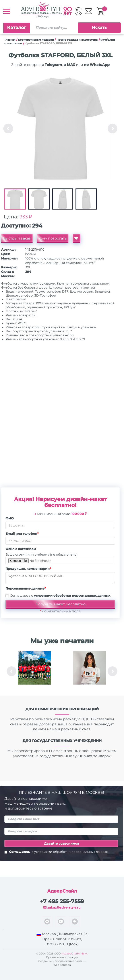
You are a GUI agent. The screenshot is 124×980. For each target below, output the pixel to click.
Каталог (17, 28)
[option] (60, 129)
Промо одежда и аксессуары (77, 40)
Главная (10, 40)
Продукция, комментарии (28, 569)
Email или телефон (22, 534)
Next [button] (112, 129)
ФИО (10, 518)
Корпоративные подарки (36, 40)
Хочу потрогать (53, 238)
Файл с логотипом (21, 549)
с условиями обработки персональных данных (70, 852)
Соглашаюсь (56, 852)
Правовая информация (62, 957)
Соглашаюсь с (60, 596)
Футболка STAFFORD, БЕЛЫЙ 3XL (60, 578)
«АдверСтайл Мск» (74, 953)
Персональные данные (26, 588)
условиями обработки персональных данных (72, 596)
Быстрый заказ (17, 238)
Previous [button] (8, 129)
